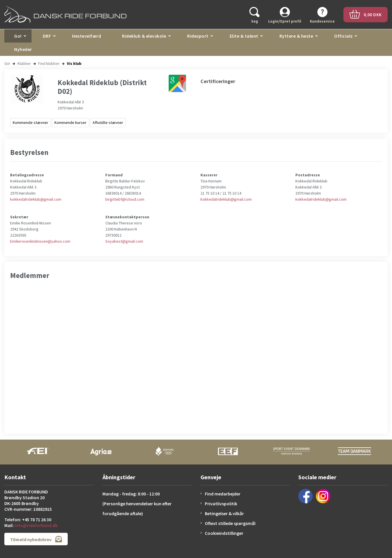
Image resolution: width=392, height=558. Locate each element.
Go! (18, 36)
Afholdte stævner (108, 122)
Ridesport (198, 36)
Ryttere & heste (296, 36)
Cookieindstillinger (224, 533)
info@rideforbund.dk (36, 525)
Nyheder (23, 49)
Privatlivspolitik (221, 504)
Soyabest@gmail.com (124, 241)
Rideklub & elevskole (144, 36)
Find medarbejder (223, 494)
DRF (47, 36)
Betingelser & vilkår (224, 513)
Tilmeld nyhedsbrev (36, 539)
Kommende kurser (70, 122)
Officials (343, 36)
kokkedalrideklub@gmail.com (36, 199)
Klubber (24, 63)
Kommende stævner (31, 122)
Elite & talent (244, 36)
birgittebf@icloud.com (125, 199)
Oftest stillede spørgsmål (230, 523)
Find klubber (49, 63)
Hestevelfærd (87, 36)
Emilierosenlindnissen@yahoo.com (40, 241)
